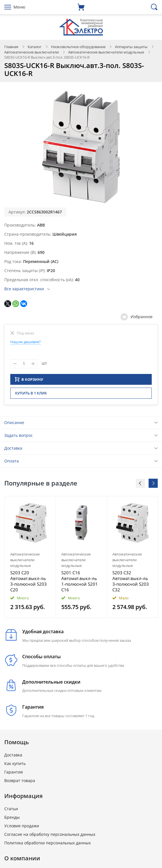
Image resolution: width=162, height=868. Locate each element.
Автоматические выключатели (32, 52)
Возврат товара (20, 782)
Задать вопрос (19, 437)
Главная (11, 47)
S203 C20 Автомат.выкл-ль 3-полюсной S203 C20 (29, 583)
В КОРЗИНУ (29, 381)
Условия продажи (22, 827)
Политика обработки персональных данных (47, 845)
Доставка (13, 450)
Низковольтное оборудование (78, 47)
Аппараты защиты (131, 47)
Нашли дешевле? (26, 342)
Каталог (35, 47)
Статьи (11, 810)
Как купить (15, 765)
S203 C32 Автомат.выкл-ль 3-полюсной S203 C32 (131, 583)
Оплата (12, 463)
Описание (14, 424)
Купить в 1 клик (31, 395)
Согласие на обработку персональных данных (50, 836)
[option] (30, 559)
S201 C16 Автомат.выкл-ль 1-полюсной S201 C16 (80, 583)
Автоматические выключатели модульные (106, 52)
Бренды (12, 819)
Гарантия (14, 774)
